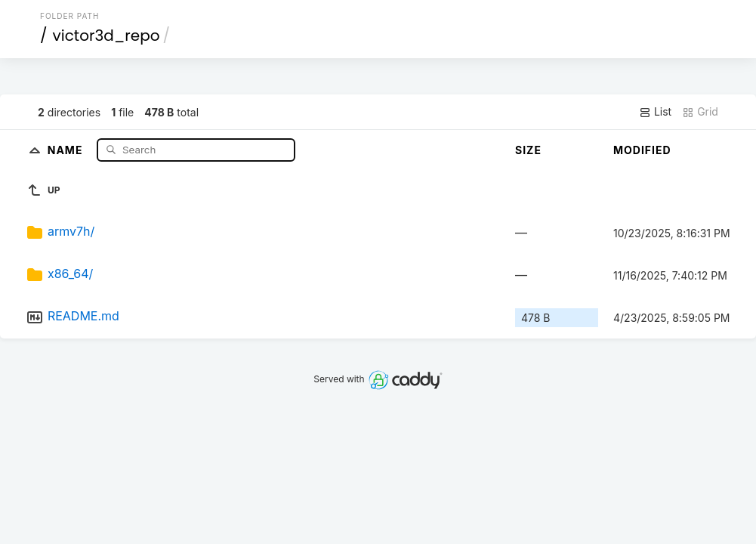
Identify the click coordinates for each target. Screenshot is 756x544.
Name (67, 149)
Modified (642, 150)
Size (528, 150)
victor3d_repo (106, 36)
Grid (700, 112)
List (655, 112)
